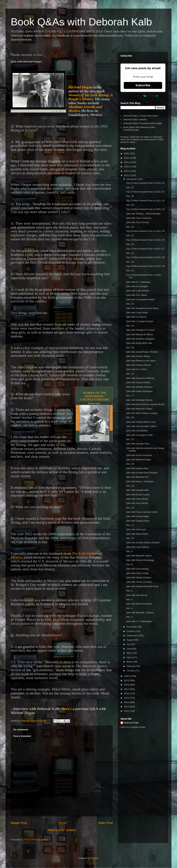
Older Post (105, 823)
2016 (127, 693)
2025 (127, 158)
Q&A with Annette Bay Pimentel (142, 473)
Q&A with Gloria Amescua (139, 455)
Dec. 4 (129, 608)
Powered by (143, 96)
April (129, 657)
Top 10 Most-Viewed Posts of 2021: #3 (145, 201)
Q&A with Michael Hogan (138, 460)
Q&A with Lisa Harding (137, 569)
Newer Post (19, 823)
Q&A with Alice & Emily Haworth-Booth (145, 404)
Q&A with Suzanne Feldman (140, 378)
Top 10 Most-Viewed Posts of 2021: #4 (145, 209)
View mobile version (62, 830)
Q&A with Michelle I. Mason (140, 613)
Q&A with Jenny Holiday (138, 382)
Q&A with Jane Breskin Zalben (141, 426)
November (132, 627)
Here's (66, 709)
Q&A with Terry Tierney (137, 222)
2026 (127, 153)
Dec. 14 (130, 464)
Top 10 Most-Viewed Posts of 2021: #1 (145, 183)
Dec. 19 (130, 348)
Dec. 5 (129, 599)
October (131, 631)
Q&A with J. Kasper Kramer (140, 321)
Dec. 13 (130, 486)
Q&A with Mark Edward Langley (142, 413)
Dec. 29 (130, 205)
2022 (127, 171)
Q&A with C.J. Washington (139, 621)
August (131, 640)
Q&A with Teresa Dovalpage (140, 560)
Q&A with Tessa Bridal (137, 499)
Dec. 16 (130, 417)
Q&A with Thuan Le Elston (139, 582)
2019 (127, 680)
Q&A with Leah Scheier (138, 291)
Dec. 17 (130, 396)
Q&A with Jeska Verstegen (139, 391)
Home (62, 823)
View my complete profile (133, 727)
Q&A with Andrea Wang (138, 356)
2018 (127, 685)
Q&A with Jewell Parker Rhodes (142, 352)
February (132, 666)
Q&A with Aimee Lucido (138, 495)
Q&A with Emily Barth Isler (139, 343)
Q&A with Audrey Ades (137, 468)
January (131, 671)
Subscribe (143, 85)
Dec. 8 (129, 564)
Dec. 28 (130, 227)
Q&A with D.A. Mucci (136, 369)
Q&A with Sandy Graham (139, 578)
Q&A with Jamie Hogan (138, 516)
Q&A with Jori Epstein (137, 431)
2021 (127, 175)
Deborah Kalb (131, 723)
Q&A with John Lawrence (139, 218)
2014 (127, 702)
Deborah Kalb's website (135, 119)
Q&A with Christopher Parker (140, 299)
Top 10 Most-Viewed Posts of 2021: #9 (145, 266)
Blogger (94, 858)
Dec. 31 (130, 187)
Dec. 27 (130, 235)
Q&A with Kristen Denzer (138, 365)
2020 (127, 676)
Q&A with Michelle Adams (139, 556)
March (130, 662)
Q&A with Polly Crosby (137, 573)
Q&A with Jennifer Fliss (138, 444)
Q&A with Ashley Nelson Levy (141, 422)
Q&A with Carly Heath (137, 313)
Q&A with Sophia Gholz (138, 521)
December (132, 179)
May (129, 653)
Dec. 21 (130, 304)
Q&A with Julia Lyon (136, 529)
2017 (127, 689)
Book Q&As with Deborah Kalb (81, 22)
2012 (127, 711)
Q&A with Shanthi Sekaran (139, 387)
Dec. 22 (130, 270)
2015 (127, 698)
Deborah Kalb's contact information (141, 116)
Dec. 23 (130, 262)
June (129, 649)
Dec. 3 (129, 617)
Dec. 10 (130, 538)
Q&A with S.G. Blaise (137, 295)
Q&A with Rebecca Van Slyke (141, 361)
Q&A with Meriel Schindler (139, 604)
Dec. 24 (130, 253)
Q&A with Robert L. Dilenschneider (143, 214)
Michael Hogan (80, 87)
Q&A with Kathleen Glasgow (140, 339)
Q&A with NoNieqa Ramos (139, 400)
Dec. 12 (130, 508)
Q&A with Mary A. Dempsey (140, 481)
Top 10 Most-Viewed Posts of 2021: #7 (145, 249)
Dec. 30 (130, 196)
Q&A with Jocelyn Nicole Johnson (143, 543)
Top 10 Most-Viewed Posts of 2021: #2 (145, 192)
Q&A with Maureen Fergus (139, 409)
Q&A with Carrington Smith (139, 435)
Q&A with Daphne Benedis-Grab (142, 586)
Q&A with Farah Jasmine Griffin (142, 512)
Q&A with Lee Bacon (136, 317)
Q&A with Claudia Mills (137, 490)
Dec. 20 (130, 326)
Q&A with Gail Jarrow (137, 595)
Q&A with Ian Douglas (137, 286)
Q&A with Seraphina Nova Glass (142, 308)
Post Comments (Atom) (36, 840)
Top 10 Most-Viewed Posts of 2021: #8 (145, 257)
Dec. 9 (129, 551)
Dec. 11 (130, 525)
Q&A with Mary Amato (137, 534)
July (129, 644)
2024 (127, 162)
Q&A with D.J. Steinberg (138, 282)
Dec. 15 (130, 439)
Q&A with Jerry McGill (137, 503)
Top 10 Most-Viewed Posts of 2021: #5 (145, 231)
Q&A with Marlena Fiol (137, 477)
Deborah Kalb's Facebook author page (142, 123)
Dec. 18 (130, 374)
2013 (127, 707)
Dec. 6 (129, 591)
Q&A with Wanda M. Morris (139, 334)
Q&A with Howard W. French (140, 330)
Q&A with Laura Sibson (138, 547)
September (132, 636)
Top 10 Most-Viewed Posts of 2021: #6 (145, 240)
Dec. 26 (130, 244)
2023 (127, 167)
